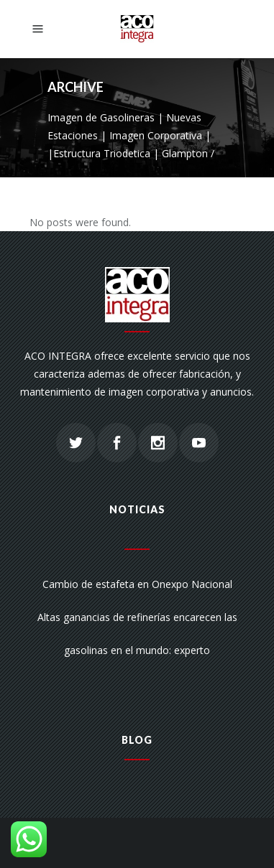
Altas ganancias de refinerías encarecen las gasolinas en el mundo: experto (137, 634)
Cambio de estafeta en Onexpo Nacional (137, 584)
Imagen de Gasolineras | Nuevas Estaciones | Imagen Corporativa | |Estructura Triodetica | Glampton (129, 135)
